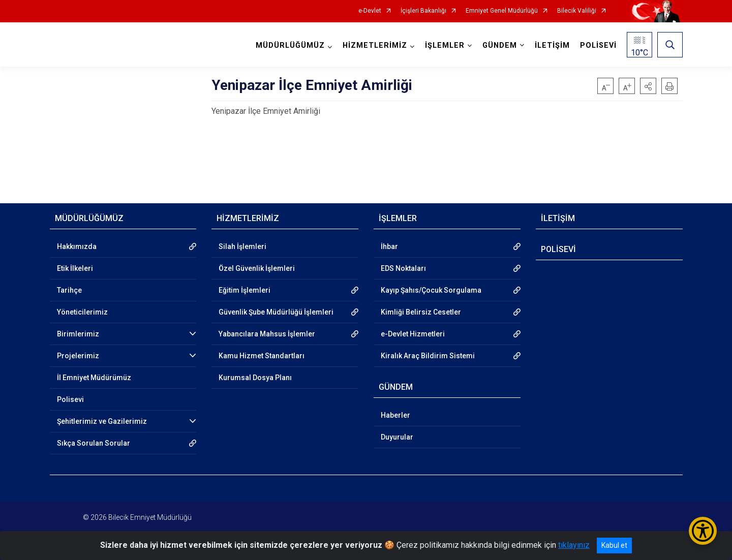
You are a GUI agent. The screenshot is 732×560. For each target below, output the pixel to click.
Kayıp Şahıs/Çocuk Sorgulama (431, 290)
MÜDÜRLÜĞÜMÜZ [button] (290, 45)
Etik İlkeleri (75, 268)
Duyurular (397, 437)
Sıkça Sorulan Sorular (94, 443)
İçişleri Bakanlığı (423, 11)
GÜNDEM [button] (500, 45)
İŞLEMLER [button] (445, 45)
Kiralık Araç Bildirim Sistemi (428, 356)
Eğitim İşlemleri (245, 290)
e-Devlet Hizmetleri (413, 334)
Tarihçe (69, 290)
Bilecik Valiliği (577, 11)
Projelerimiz (78, 356)
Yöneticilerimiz (82, 312)
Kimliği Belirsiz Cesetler (421, 312)
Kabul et (614, 545)
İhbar (389, 246)
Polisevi (70, 399)
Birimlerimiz (78, 334)
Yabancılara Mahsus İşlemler (267, 334)
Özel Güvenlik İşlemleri (257, 268)
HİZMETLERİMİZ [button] (375, 45)
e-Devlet (370, 11)
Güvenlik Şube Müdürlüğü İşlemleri (276, 312)
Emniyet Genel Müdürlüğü (502, 11)
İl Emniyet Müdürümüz (94, 378)
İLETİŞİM (552, 45)
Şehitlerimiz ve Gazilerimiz (102, 421)
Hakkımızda (77, 246)
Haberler (395, 415)
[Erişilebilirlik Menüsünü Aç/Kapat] (703, 531)
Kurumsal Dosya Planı (255, 378)
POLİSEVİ (598, 45)
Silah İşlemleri (242, 246)
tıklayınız (574, 545)
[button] (648, 86)
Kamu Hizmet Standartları (262, 356)
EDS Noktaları (403, 268)
